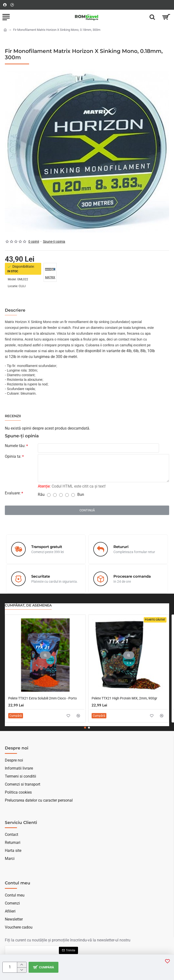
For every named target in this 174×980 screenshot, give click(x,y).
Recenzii (13, 416)
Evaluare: (13, 493)
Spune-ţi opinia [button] (54, 241)
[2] (55, 495)
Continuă (87, 510)
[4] (67, 495)
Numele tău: (15, 446)
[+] (22, 965)
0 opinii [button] (34, 241)
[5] (73, 495)
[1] (49, 495)
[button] (43, 967)
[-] (22, 970)
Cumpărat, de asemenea (28, 605)
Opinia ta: (13, 456)
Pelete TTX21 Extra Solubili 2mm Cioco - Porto (43, 698)
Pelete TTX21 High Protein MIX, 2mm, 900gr (124, 698)
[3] (61, 495)
